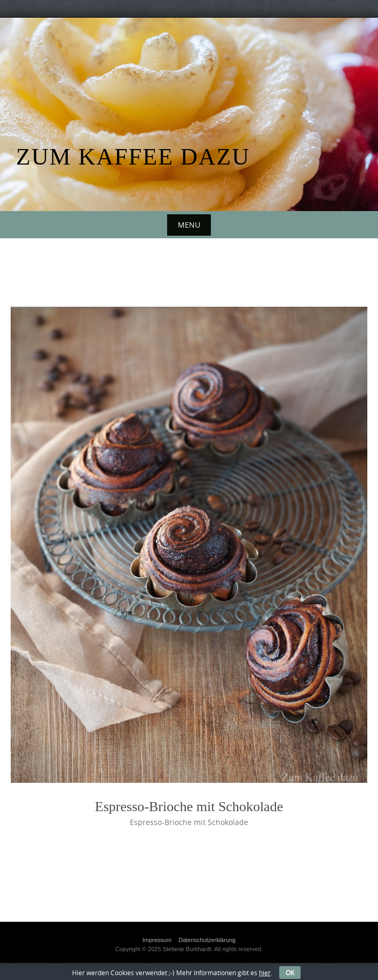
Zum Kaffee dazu (133, 157)
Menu (189, 225)
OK (290, 973)
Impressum (157, 940)
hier (265, 973)
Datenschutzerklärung (207, 940)
